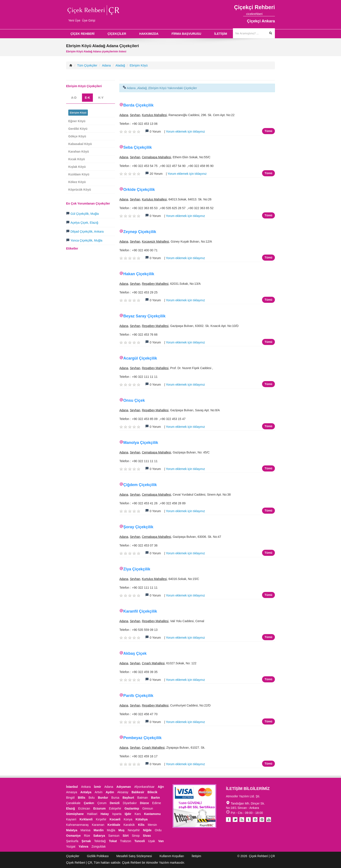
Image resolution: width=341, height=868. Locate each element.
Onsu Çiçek (134, 400)
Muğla (111, 830)
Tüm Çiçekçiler (87, 65)
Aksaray (123, 792)
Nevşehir (134, 830)
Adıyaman (124, 787)
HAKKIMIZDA (149, 34)
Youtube (255, 820)
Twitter (235, 820)
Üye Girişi (89, 20)
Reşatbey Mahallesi (155, 284)
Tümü (268, 131)
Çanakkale (73, 803)
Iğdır (128, 814)
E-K (87, 98)
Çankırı (89, 803)
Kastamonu (152, 814)
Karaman (98, 825)
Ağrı (161, 787)
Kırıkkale (114, 825)
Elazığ (70, 808)
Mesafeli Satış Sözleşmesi (134, 856)
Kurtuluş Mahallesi (154, 115)
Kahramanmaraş (77, 825)
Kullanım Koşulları (172, 856)
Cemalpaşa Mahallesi (157, 157)
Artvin (99, 792)
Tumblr (249, 820)
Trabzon (126, 841)
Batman (142, 798)
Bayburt (128, 798)
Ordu (158, 830)
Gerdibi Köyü (78, 129)
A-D (74, 98)
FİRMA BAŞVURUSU (186, 34)
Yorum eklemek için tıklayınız (186, 132)
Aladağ (120, 65)
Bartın (155, 798)
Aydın (110, 792)
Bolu (92, 798)
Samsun (114, 836)
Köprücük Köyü (80, 190)
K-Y (101, 98)
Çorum (102, 803)
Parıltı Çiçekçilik (138, 696)
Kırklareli (86, 819)
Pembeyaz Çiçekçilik (142, 738)
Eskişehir (115, 808)
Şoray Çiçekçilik (138, 527)
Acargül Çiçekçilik (140, 358)
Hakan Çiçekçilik (139, 274)
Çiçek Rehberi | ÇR (262, 856)
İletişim (196, 856)
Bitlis (82, 798)
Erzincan (84, 808)
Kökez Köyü (77, 182)
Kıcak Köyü (77, 159)
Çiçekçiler (73, 856)
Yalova (83, 846)
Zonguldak (99, 846)
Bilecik (152, 792)
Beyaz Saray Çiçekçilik (144, 316)
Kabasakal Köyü (80, 144)
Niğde (147, 830)
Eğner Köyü (77, 121)
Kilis (141, 825)
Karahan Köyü (79, 152)
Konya (128, 819)
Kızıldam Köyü (79, 174)
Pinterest (262, 820)
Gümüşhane (75, 814)
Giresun (148, 808)
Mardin (99, 830)
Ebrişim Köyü (139, 65)
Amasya (72, 792)
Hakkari (92, 814)
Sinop (136, 836)
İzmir (98, 787)
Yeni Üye (74, 20)
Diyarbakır (130, 803)
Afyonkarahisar (144, 787)
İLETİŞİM (221, 34)
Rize (87, 836)
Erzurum (99, 808)
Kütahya (141, 819)
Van (161, 841)
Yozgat (71, 846)
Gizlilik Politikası (98, 856)
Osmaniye (73, 836)
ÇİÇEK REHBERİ (82, 34)
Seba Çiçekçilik (138, 147)
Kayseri (71, 819)
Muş (122, 830)
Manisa (85, 830)
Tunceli (140, 841)
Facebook (228, 820)
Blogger (242, 820)
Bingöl (70, 798)
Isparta (117, 814)
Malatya (72, 830)
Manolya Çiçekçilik (141, 443)
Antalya (86, 792)
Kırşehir (101, 819)
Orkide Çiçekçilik (139, 190)
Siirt (126, 836)
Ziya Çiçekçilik (137, 569)
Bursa (115, 798)
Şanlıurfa (72, 841)
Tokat (113, 841)
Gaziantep (132, 808)
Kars (138, 814)
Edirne (157, 803)
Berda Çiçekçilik (138, 105)
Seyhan (135, 115)
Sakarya (99, 836)
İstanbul (72, 787)
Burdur (103, 798)
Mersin (152, 825)
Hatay (105, 814)
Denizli (115, 803)
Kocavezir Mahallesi (156, 242)
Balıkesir (138, 792)
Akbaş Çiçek (135, 653)
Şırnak (86, 841)
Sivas (147, 836)
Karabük (129, 825)
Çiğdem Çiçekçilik (140, 485)
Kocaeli (115, 819)
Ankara (86, 787)
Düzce (145, 803)
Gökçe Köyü (77, 136)
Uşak (152, 841)
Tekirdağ (100, 841)
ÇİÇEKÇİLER (117, 34)
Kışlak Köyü (77, 167)
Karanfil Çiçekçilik (140, 611)
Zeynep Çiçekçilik (140, 232)
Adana (106, 65)
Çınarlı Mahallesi (153, 663)
